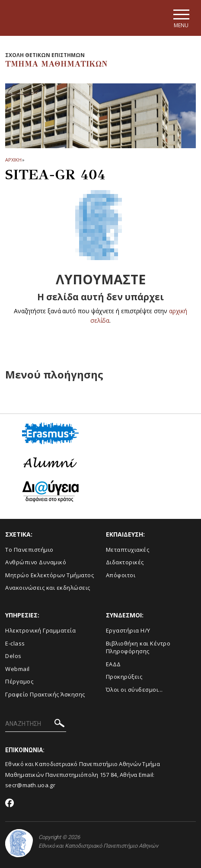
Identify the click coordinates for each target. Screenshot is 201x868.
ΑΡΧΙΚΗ (13, 160)
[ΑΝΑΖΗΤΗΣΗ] (36, 724)
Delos (13, 656)
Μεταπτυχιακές (128, 550)
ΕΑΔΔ (113, 664)
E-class (15, 643)
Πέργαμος (19, 681)
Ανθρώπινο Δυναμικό (36, 562)
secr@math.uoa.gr (30, 785)
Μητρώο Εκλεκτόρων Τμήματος (49, 575)
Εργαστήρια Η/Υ (128, 630)
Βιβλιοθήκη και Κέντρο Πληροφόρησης (138, 647)
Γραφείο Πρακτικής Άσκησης (45, 694)
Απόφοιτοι (121, 575)
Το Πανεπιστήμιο (29, 550)
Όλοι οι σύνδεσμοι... (134, 690)
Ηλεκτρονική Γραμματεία (40, 630)
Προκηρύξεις (124, 677)
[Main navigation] (181, 18)
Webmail (18, 669)
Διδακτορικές (125, 562)
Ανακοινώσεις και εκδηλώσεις (48, 588)
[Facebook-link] (10, 804)
